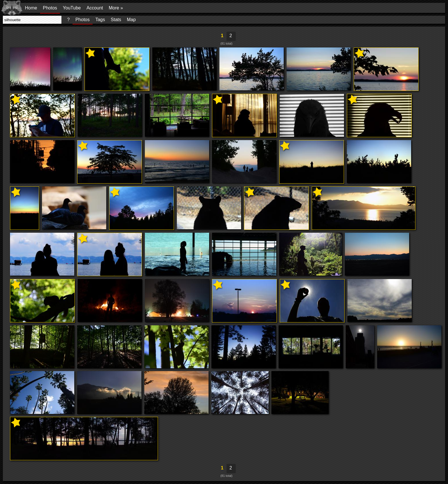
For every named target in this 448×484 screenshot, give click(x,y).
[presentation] (32, 20)
